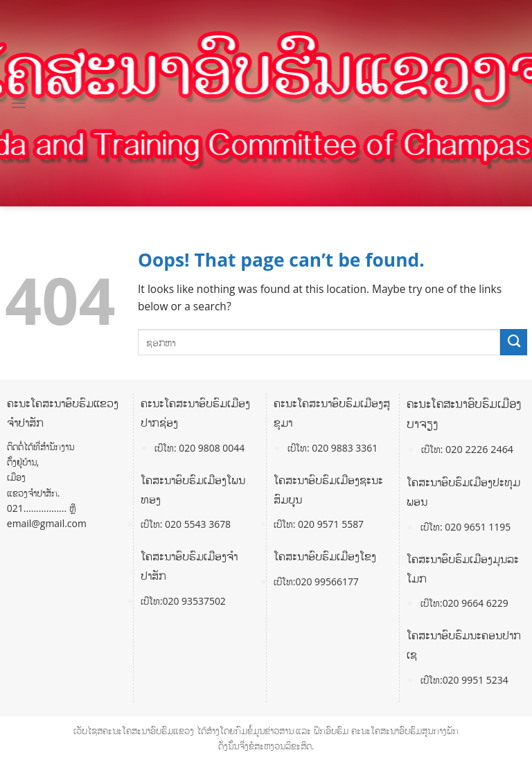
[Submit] (514, 342)
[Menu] (19, 103)
